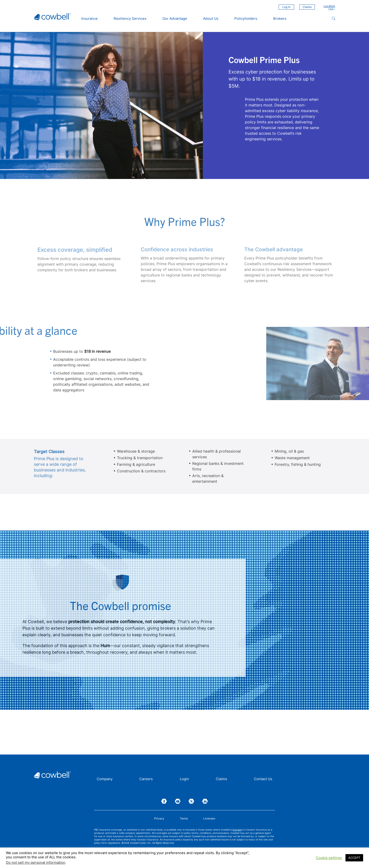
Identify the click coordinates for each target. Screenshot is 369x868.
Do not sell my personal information (36, 863)
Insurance (89, 19)
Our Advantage (175, 19)
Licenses (209, 819)
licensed (237, 830)
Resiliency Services (130, 19)
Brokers (280, 19)
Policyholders (246, 19)
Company (105, 779)
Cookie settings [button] (329, 858)
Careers (146, 779)
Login (184, 779)
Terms (184, 819)
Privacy (159, 819)
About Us (211, 19)
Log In (286, 7)
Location (329, 6)
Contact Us (263, 779)
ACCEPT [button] (354, 858)
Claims (307, 7)
